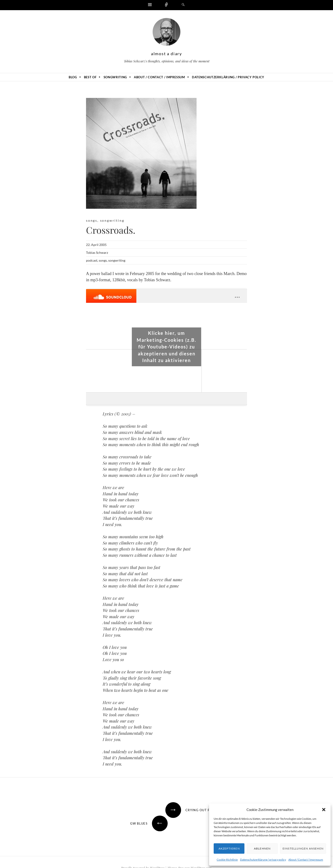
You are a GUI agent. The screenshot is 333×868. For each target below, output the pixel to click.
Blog (73, 77)
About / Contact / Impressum (306, 860)
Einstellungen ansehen (303, 848)
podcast (92, 260)
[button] (324, 810)
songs (92, 220)
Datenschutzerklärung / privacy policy (263, 860)
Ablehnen (262, 848)
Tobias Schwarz (97, 253)
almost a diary (166, 54)
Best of (90, 77)
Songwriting (115, 77)
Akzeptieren (229, 848)
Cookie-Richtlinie (227, 860)
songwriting (112, 220)
